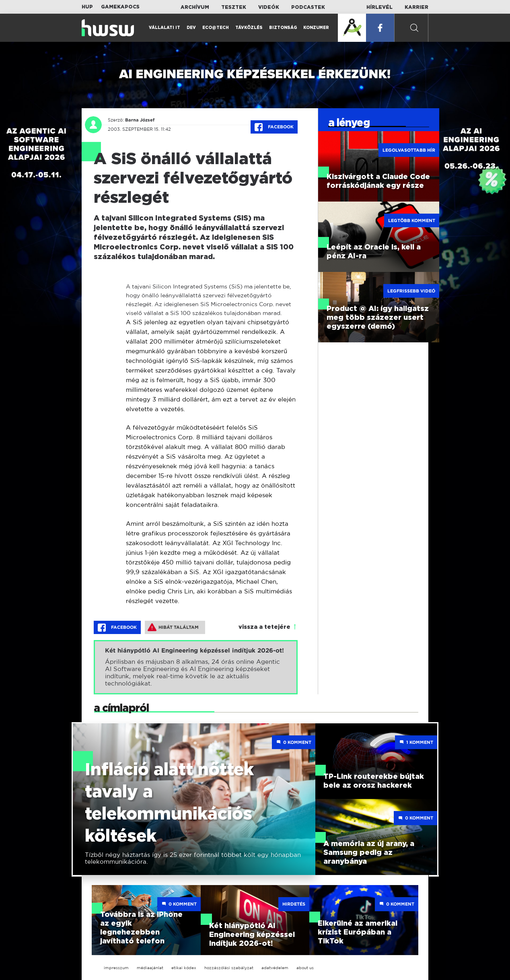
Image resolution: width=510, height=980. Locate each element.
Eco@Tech (216, 28)
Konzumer (316, 28)
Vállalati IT (165, 28)
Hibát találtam (173, 627)
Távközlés (249, 28)
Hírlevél (379, 7)
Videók (269, 7)
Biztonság (283, 28)
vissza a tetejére (264, 627)
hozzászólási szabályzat (229, 968)
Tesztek (234, 7)
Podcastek (308, 7)
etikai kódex (184, 968)
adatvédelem (275, 968)
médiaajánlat (150, 968)
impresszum (116, 968)
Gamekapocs (120, 7)
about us (305, 968)
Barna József (140, 120)
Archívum (195, 7)
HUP (87, 7)
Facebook (274, 127)
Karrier (416, 7)
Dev (191, 28)
